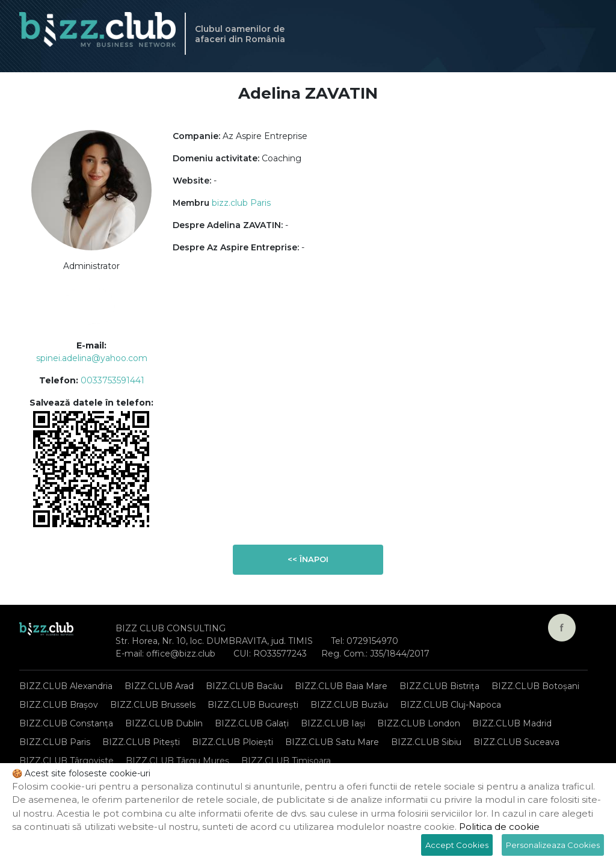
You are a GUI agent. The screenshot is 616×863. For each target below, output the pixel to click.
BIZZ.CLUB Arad (159, 686)
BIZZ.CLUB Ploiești (233, 742)
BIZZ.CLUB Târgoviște (66, 761)
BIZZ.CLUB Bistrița (439, 686)
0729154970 (372, 641)
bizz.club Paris (241, 203)
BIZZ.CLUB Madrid (512, 723)
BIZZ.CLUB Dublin (164, 723)
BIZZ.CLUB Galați (252, 723)
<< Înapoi (308, 559)
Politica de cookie (499, 827)
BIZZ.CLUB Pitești (141, 742)
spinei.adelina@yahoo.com (92, 358)
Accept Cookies (457, 845)
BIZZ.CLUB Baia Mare (341, 686)
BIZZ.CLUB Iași (333, 723)
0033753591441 (112, 380)
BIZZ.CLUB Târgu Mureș (177, 761)
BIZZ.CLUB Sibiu (426, 742)
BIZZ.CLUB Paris (55, 742)
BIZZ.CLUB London (419, 723)
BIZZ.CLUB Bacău (244, 686)
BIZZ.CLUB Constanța (66, 723)
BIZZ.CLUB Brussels (153, 705)
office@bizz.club (181, 654)
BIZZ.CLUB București (253, 705)
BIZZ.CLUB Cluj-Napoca (451, 705)
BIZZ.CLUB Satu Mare (332, 742)
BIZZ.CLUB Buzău (349, 705)
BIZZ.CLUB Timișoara (286, 761)
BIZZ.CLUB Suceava (516, 742)
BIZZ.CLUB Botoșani (535, 686)
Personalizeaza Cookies (553, 845)
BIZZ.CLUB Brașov (59, 705)
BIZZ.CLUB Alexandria (66, 686)
